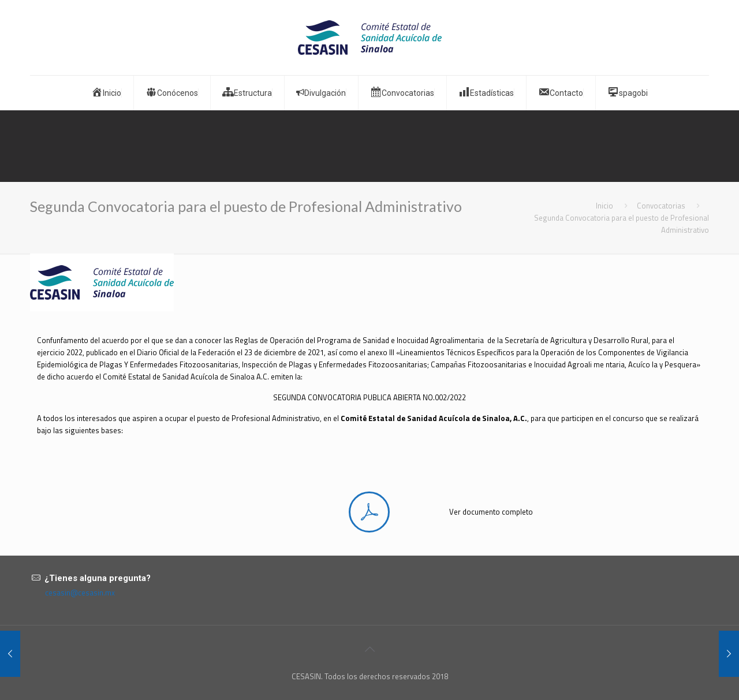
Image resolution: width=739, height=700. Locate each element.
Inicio (604, 206)
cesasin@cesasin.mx (80, 593)
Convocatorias (661, 206)
